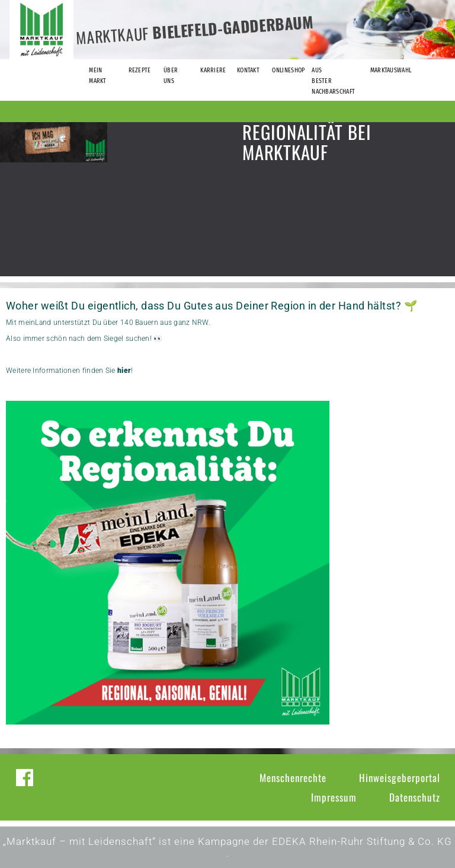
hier (124, 371)
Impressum (334, 797)
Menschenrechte (293, 778)
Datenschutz (415, 797)
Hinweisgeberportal (400, 778)
